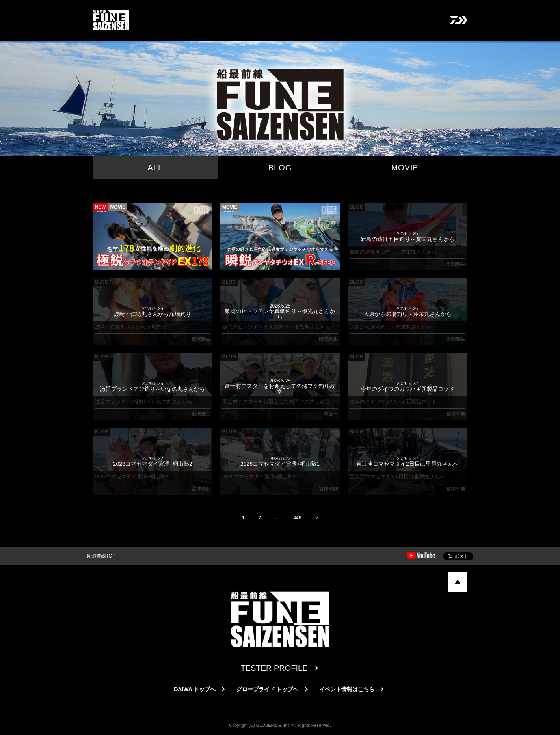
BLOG (280, 168)
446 (298, 518)
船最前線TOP (101, 556)
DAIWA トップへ (195, 689)
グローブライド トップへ (268, 689)
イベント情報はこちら (347, 689)
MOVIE (405, 168)
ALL (155, 168)
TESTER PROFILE (274, 668)
